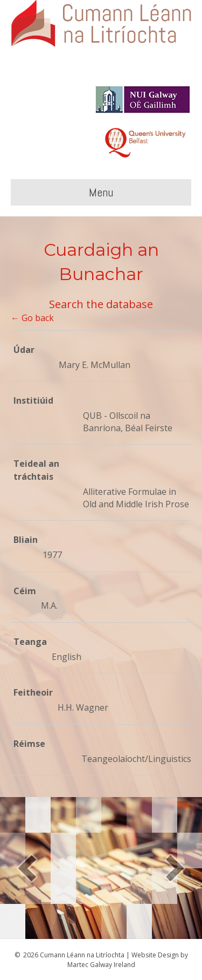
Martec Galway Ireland (101, 965)
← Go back (32, 318)
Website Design (155, 955)
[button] (27, 868)
